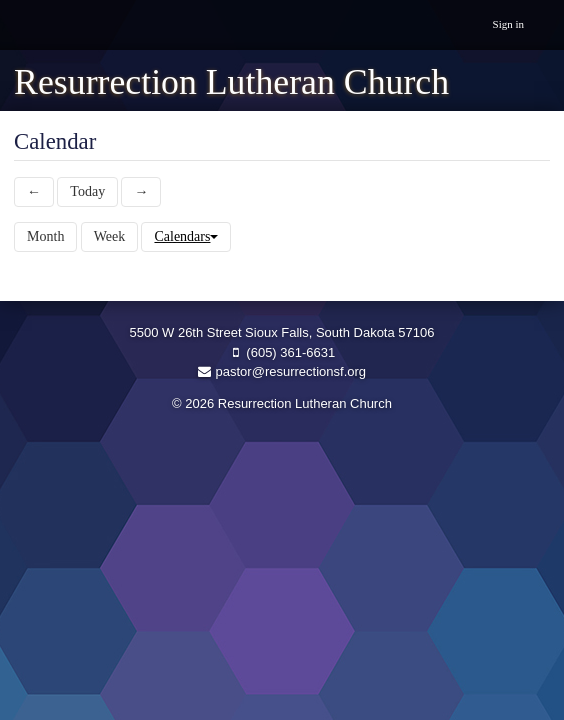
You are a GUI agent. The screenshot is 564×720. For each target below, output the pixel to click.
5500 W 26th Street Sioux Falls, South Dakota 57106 (282, 332)
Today (87, 191)
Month (45, 236)
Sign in (508, 24)
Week (110, 236)
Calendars (186, 236)
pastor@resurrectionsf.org (282, 371)
